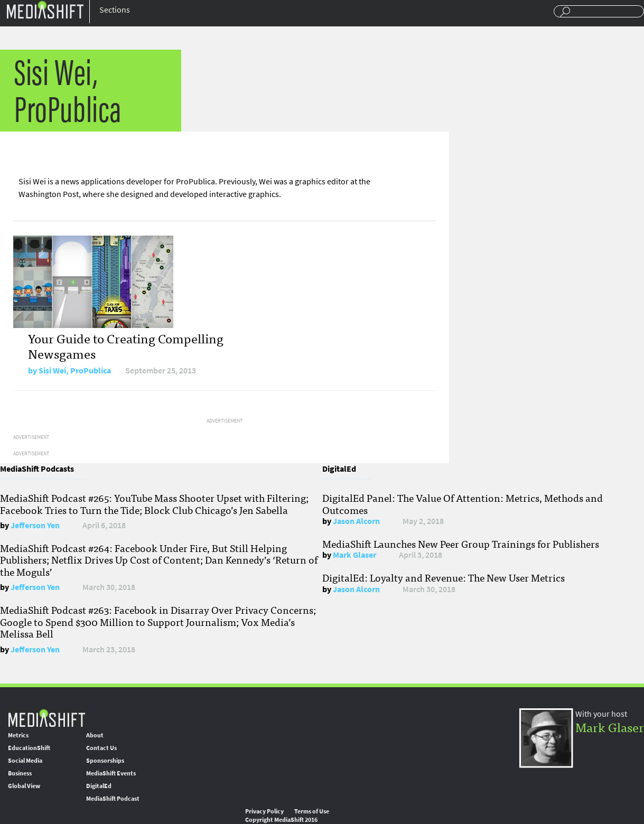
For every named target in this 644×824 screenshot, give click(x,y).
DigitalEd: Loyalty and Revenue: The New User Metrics (444, 577)
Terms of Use (312, 811)
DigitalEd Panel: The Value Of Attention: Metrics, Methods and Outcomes (463, 503)
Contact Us (101, 748)
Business (20, 773)
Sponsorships (105, 761)
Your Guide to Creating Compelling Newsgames (126, 345)
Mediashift (45, 9)
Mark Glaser (354, 555)
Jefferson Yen (35, 525)
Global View (24, 786)
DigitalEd (99, 786)
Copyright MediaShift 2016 (281, 820)
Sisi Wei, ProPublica (75, 371)
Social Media (25, 761)
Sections (115, 10)
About (95, 735)
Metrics (18, 735)
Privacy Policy (264, 811)
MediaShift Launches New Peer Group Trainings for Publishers (461, 544)
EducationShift (29, 748)
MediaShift (46, 718)
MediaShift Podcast (113, 799)
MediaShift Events (111, 773)
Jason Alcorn (356, 521)
